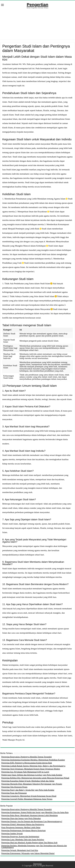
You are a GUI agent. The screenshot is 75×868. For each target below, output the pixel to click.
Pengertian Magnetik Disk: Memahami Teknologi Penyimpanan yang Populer (32, 784)
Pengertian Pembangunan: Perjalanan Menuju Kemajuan (23, 830)
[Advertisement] (37, 23)
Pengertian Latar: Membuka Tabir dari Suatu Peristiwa (23, 840)
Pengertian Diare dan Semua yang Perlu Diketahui (21, 818)
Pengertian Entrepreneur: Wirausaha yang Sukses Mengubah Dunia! (28, 853)
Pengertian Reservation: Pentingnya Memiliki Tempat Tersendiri (27, 757)
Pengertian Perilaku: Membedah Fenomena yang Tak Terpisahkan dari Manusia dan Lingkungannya (34, 846)
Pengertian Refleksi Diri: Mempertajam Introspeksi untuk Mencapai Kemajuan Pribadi (35, 778)
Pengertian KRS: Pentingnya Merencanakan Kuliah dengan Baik (27, 763)
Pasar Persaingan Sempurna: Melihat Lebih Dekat (21, 827)
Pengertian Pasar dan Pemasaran (14, 793)
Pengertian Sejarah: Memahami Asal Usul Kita (20, 850)
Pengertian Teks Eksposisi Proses (14, 787)
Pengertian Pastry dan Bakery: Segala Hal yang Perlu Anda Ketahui (28, 790)
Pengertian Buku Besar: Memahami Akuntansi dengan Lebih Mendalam (30, 815)
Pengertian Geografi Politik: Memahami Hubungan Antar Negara (27, 799)
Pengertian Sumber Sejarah (12, 833)
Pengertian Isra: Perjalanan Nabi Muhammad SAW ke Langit (25, 772)
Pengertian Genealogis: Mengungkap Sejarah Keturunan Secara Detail (29, 796)
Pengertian (37, 5)
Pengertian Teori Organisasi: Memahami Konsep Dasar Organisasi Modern (31, 769)
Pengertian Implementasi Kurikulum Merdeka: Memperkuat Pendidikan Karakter (33, 760)
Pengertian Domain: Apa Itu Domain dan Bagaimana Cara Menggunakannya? (32, 821)
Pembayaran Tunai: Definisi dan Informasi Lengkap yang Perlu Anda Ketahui (32, 775)
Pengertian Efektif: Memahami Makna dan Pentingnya (23, 824)
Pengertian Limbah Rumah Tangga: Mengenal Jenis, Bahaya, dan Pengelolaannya (33, 766)
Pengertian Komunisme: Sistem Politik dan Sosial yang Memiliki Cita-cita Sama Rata (35, 812)
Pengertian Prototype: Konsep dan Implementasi (20, 836)
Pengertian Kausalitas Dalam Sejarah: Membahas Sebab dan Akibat (28, 781)
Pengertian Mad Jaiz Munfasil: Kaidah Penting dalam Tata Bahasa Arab (29, 843)
